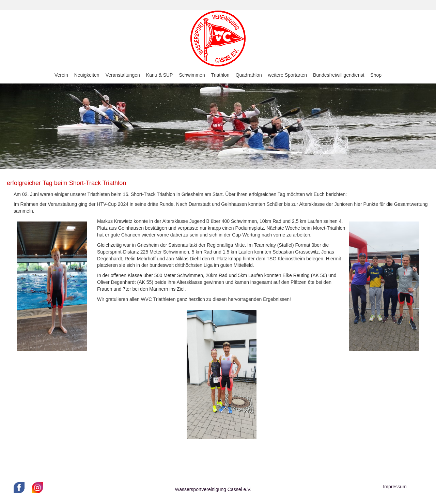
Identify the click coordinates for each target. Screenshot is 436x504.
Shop (376, 75)
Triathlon (220, 75)
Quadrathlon (249, 75)
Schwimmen (192, 75)
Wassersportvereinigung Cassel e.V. (213, 489)
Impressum (395, 487)
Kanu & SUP (160, 75)
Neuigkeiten (87, 75)
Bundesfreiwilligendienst (339, 75)
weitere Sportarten (287, 75)
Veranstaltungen (123, 75)
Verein (61, 75)
